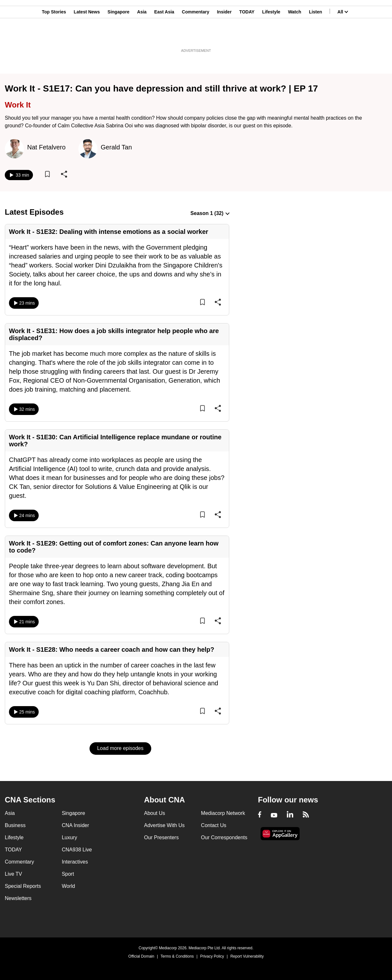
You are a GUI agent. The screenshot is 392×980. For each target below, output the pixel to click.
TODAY (247, 36)
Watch (295, 36)
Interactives (75, 862)
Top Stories (54, 36)
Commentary (196, 36)
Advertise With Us (164, 825)
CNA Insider (75, 825)
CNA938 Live (77, 850)
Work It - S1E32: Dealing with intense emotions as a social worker (109, 232)
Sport (68, 874)
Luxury (69, 837)
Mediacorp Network (223, 813)
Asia (142, 36)
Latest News (87, 36)
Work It (18, 105)
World (68, 886)
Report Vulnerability (247, 956)
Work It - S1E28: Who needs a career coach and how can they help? (112, 649)
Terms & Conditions (177, 956)
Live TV (13, 874)
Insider (224, 36)
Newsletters (18, 898)
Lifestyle (271, 36)
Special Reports (23, 886)
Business (15, 825)
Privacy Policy (212, 956)
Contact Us (214, 825)
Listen (315, 36)
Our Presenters (161, 837)
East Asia (164, 36)
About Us (154, 813)
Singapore (118, 36)
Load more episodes (120, 748)
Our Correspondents (224, 837)
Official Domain (141, 956)
